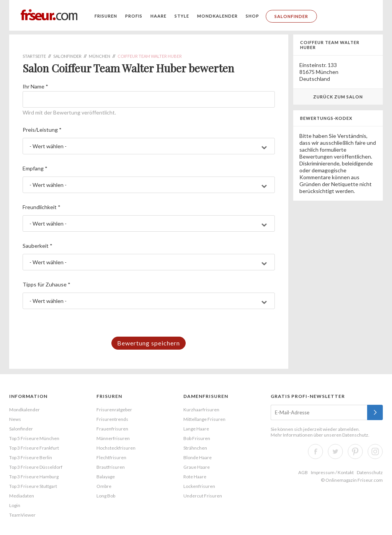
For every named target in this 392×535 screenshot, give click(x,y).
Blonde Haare (198, 457)
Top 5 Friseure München (34, 438)
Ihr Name (35, 86)
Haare (158, 16)
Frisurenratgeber (114, 410)
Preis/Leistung (42, 130)
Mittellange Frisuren (204, 419)
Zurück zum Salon (338, 97)
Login (15, 505)
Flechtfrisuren (111, 457)
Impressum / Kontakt (332, 472)
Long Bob (106, 496)
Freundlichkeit (42, 207)
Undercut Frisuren (203, 496)
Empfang (35, 168)
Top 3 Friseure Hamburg (34, 477)
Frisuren (106, 16)
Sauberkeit (38, 246)
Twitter (335, 452)
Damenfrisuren (206, 396)
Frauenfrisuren (112, 429)
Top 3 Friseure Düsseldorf (36, 467)
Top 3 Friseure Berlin (31, 457)
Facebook (315, 452)
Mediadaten (22, 496)
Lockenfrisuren (199, 486)
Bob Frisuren (197, 438)
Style (182, 16)
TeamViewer (22, 515)
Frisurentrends (112, 419)
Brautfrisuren (111, 467)
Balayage (106, 477)
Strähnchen (195, 448)
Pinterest (355, 452)
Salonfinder (291, 16)
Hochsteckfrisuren (116, 448)
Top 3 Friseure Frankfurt (34, 448)
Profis (134, 16)
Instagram (375, 452)
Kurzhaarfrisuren (201, 410)
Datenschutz (355, 435)
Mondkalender (217, 16)
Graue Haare (197, 467)
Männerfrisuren (113, 438)
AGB (303, 472)
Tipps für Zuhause (47, 284)
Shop (252, 16)
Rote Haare (195, 477)
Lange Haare (196, 429)
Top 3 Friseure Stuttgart (33, 486)
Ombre (104, 486)
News (15, 419)
